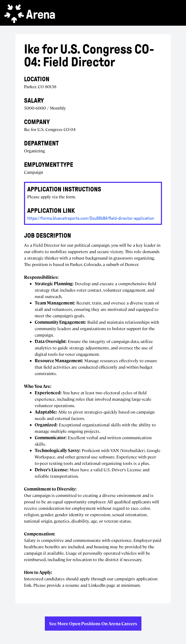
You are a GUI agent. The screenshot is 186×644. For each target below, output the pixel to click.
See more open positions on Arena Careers (93, 624)
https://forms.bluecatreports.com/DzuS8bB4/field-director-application (91, 218)
